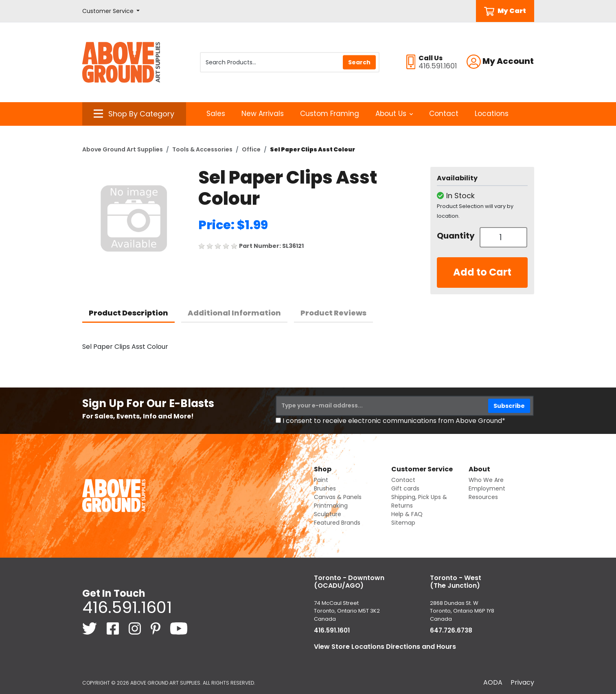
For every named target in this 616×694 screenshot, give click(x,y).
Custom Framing (330, 114)
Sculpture (328, 514)
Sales (216, 114)
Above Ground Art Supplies (123, 149)
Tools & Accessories (202, 149)
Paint (321, 480)
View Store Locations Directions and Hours (385, 647)
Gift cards (405, 488)
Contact (444, 114)
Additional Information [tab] (234, 313)
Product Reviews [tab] (333, 313)
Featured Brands (337, 523)
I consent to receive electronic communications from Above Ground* (394, 421)
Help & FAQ (407, 514)
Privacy (522, 682)
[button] (111, 11)
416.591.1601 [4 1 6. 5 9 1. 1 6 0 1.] (127, 607)
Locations (492, 114)
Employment (487, 488)
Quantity (455, 236)
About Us (394, 114)
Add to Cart (482, 272)
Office (251, 149)
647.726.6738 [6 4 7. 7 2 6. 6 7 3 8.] (451, 630)
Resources (483, 497)
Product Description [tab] (128, 313)
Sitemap (403, 523)
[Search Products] (290, 62)
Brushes (325, 488)
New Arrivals (263, 114)
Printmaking (331, 506)
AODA (493, 682)
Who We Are (486, 480)
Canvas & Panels (338, 497)
